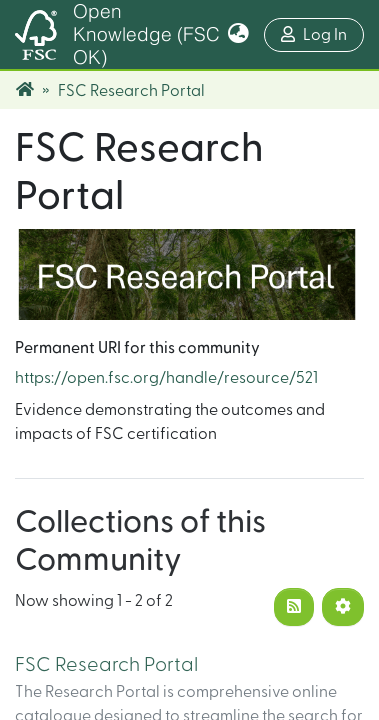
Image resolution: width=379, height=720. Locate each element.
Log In (322, 32)
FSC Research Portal (106, 665)
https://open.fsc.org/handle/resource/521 (166, 378)
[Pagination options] (343, 607)
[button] (238, 35)
